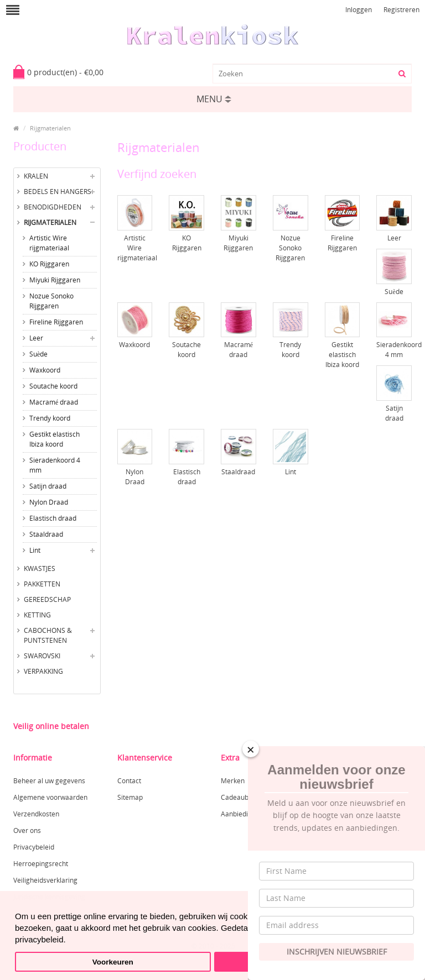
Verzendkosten (36, 814)
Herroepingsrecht (41, 864)
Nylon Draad (49, 502)
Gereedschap (47, 599)
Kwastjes (40, 568)
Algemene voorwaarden (50, 797)
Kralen (36, 176)
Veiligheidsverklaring (45, 880)
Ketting (37, 615)
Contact (129, 781)
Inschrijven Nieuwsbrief (337, 952)
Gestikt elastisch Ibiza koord (55, 439)
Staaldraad (46, 534)
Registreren (401, 10)
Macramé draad (54, 402)
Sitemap (130, 797)
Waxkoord (45, 370)
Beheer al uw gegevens (49, 781)
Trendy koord (50, 418)
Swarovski (42, 656)
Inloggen (359, 10)
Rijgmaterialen (50, 128)
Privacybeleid (34, 847)
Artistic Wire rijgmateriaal (49, 243)
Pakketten (42, 584)
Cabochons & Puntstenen (48, 635)
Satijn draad (48, 486)
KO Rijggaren (49, 264)
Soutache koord (53, 386)
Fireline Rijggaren (56, 322)
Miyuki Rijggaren (55, 280)
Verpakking (43, 671)
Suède (38, 354)
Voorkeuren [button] (113, 962)
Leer (36, 338)
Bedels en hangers (58, 192)
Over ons (27, 830)
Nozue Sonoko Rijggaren (51, 301)
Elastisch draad (53, 518)
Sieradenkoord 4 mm (55, 465)
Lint (35, 550)
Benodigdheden (53, 207)
